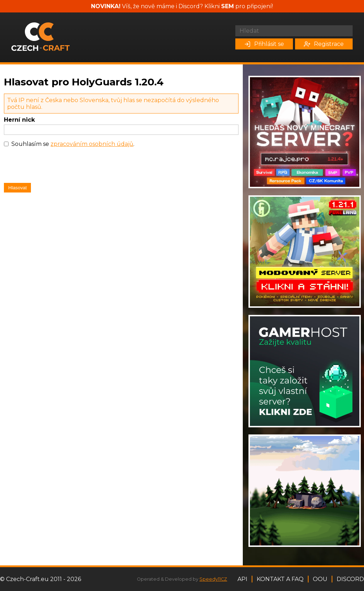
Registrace (324, 44)
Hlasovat (17, 188)
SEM (227, 6)
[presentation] (58, 167)
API (242, 579)
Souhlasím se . (73, 144)
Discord (350, 579)
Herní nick (19, 120)
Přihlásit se (264, 44)
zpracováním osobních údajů (92, 144)
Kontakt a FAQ (280, 579)
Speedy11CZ (213, 579)
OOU (320, 579)
